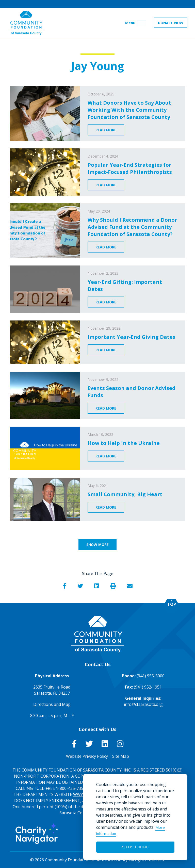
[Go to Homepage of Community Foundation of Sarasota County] (26, 23)
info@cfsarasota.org (143, 704)
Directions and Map (52, 704)
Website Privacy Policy (87, 756)
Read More (106, 130)
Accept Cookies (135, 847)
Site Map (121, 756)
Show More (97, 545)
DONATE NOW (171, 23)
